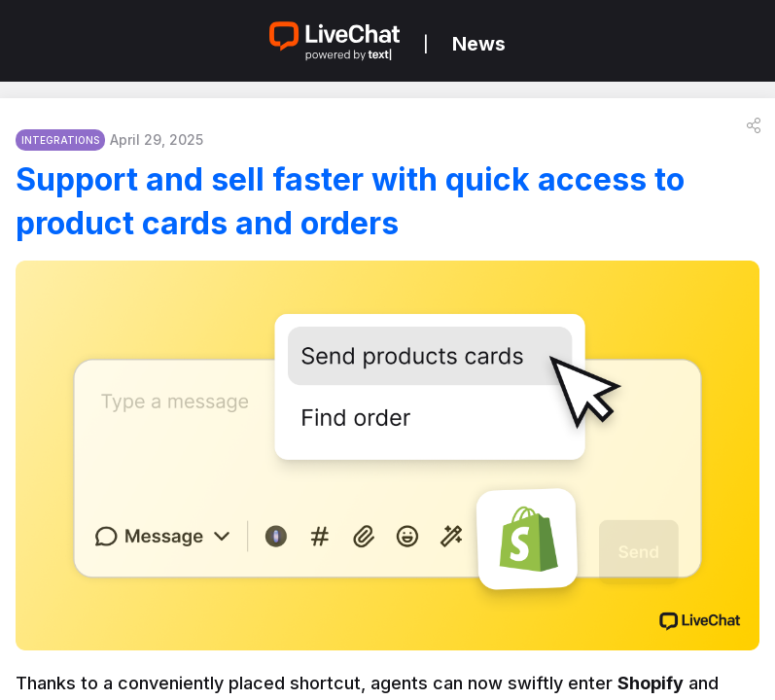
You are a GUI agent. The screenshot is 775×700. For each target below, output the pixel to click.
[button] (754, 125)
